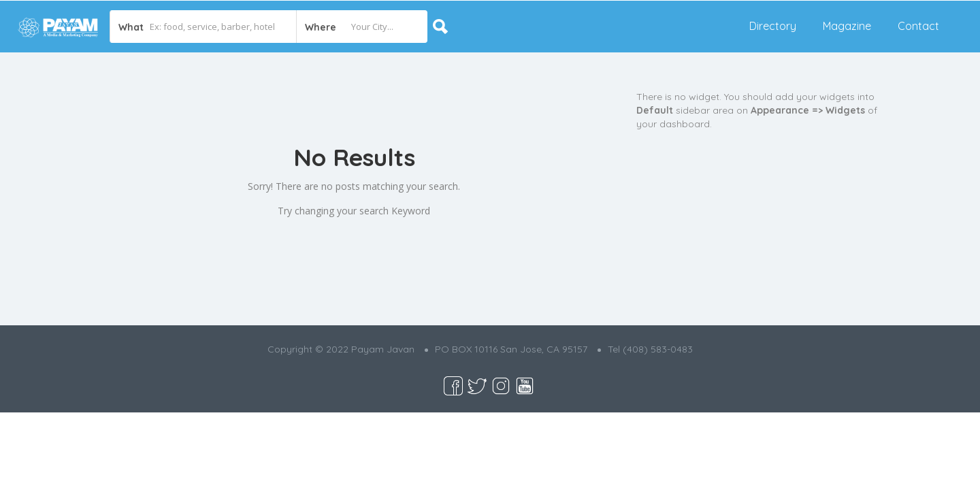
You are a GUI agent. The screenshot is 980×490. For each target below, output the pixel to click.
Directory (773, 26)
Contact (918, 26)
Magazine (847, 26)
